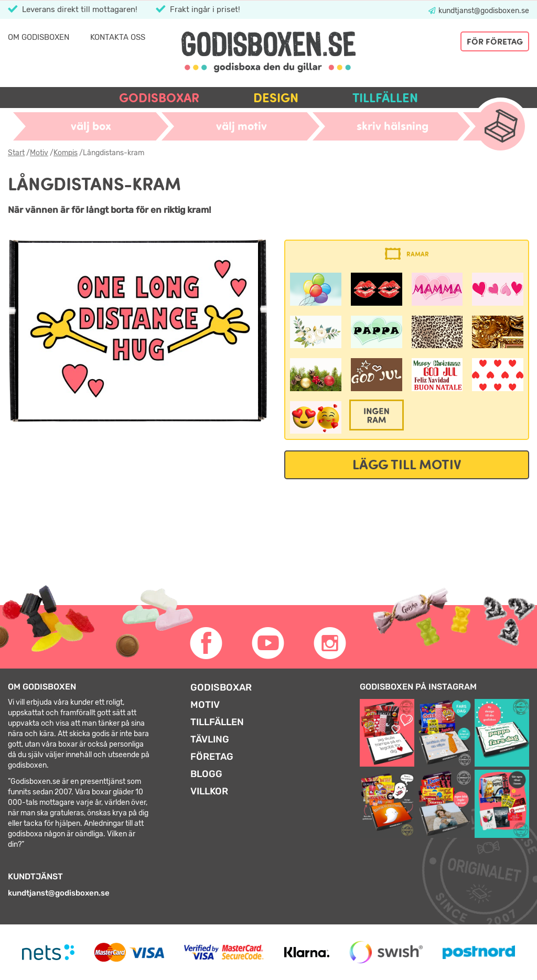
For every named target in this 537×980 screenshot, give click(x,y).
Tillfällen (385, 98)
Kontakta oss (118, 37)
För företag (495, 41)
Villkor (209, 791)
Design (276, 98)
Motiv (39, 153)
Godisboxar (159, 98)
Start (16, 153)
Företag (212, 757)
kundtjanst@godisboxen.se (483, 11)
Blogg (206, 774)
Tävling (210, 739)
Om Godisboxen (39, 37)
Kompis (66, 153)
